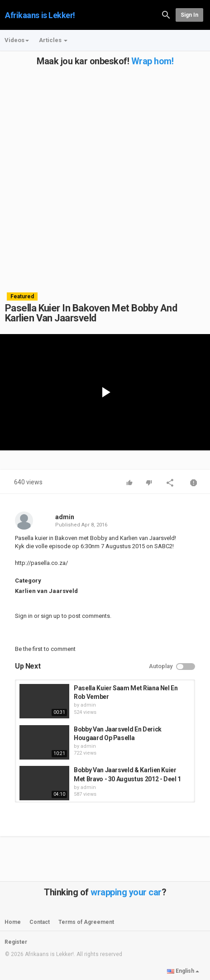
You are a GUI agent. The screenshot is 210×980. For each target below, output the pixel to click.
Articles (53, 40)
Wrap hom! (153, 61)
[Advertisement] (105, 171)
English (183, 971)
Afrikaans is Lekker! (40, 15)
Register (16, 942)
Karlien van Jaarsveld (46, 591)
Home (13, 922)
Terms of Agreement (86, 922)
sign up (50, 616)
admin (65, 517)
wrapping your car (126, 892)
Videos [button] (17, 40)
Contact (40, 922)
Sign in (189, 15)
